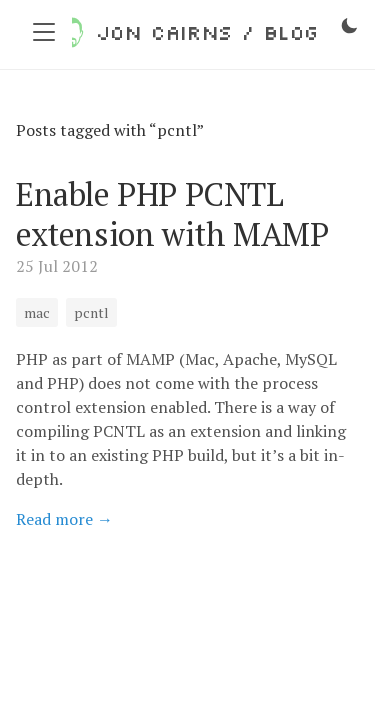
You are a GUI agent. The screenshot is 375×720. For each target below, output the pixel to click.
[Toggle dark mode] (349, 26)
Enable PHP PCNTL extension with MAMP (172, 214)
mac (37, 312)
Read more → (64, 519)
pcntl (91, 312)
